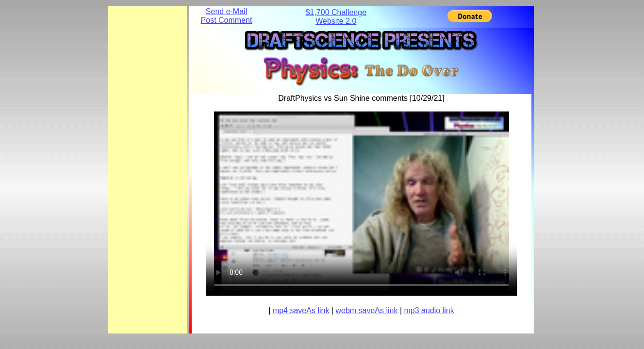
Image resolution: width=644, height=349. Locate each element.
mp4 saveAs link (301, 310)
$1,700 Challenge (336, 12)
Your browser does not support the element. (362, 204)
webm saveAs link (366, 310)
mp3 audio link (429, 310)
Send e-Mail (226, 11)
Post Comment (227, 20)
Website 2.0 (336, 21)
